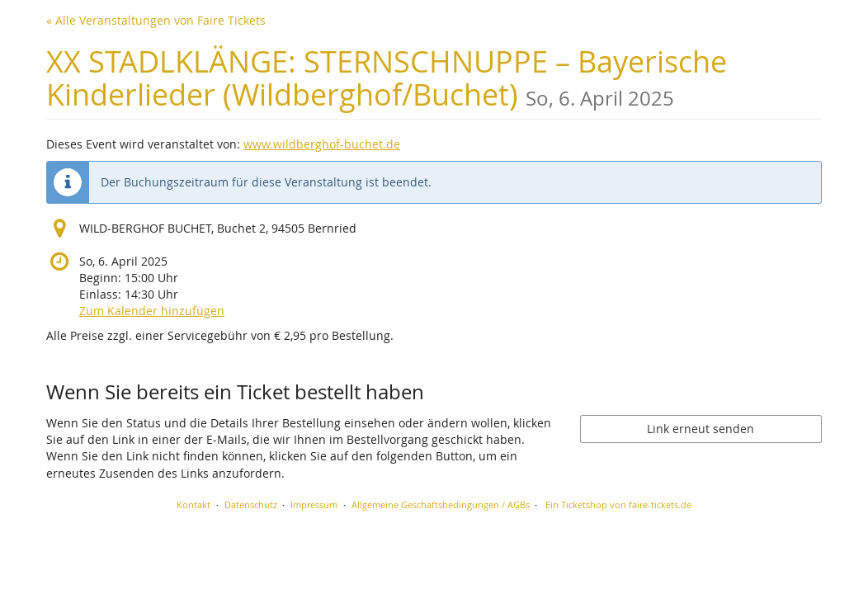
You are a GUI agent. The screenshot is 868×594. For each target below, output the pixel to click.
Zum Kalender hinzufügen (152, 311)
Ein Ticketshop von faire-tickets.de (618, 504)
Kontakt (193, 504)
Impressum (314, 504)
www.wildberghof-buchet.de (322, 144)
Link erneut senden (701, 429)
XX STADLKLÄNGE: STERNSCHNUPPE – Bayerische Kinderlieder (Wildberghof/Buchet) (387, 78)
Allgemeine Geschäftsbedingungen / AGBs (441, 504)
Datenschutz (251, 504)
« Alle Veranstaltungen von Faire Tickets (156, 20)
